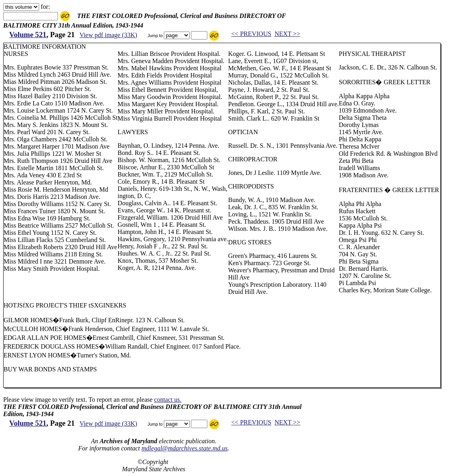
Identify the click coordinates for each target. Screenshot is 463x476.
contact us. (168, 400)
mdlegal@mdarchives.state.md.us (184, 448)
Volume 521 (28, 35)
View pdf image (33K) (108, 35)
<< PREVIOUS (251, 34)
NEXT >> (287, 34)
